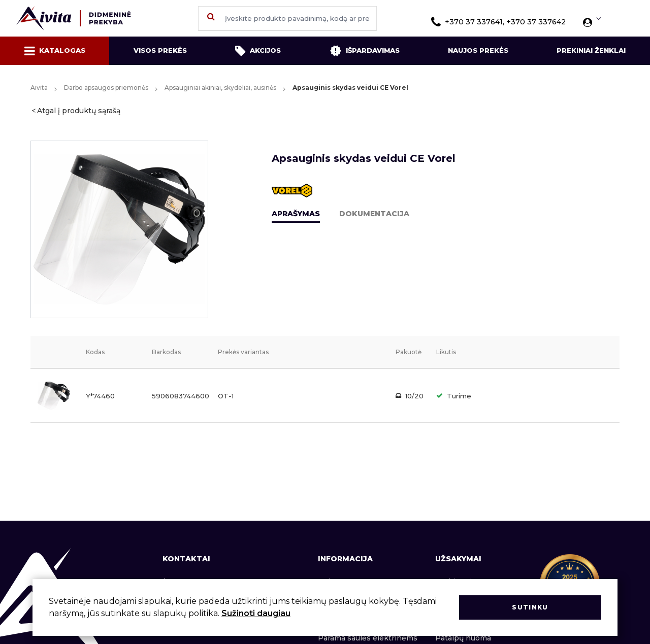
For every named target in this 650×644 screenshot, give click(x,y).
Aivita (39, 88)
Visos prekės (160, 50)
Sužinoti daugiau (256, 613)
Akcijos (258, 51)
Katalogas (55, 51)
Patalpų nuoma (463, 638)
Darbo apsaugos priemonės (106, 88)
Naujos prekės (478, 50)
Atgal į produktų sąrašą (79, 111)
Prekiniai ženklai (591, 50)
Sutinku (530, 607)
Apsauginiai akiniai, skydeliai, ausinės (220, 88)
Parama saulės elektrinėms (368, 638)
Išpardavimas (365, 51)
